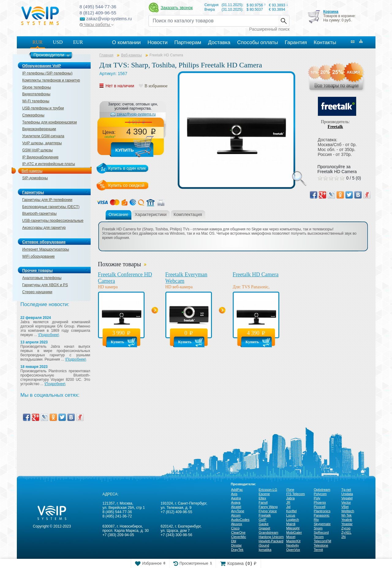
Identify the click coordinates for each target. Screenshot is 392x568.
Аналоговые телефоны (42, 278)
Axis (234, 494)
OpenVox (293, 550)
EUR (78, 42)
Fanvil (263, 502)
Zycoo (346, 528)
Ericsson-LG (268, 490)
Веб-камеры (32, 171)
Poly (317, 498)
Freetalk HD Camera (256, 275)
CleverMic (239, 537)
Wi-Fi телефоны (36, 101)
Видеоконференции (39, 129)
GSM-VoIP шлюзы (38, 150)
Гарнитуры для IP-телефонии (47, 200)
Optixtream (322, 490)
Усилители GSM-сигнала (43, 136)
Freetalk (335, 127)
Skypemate (322, 524)
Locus (291, 515)
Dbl (234, 541)
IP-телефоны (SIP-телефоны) (47, 73)
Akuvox (237, 524)
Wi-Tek (347, 515)
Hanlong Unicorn (271, 537)
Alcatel (236, 507)
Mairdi (291, 524)
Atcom (236, 515)
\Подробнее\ (49, 335)
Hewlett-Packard (271, 541)
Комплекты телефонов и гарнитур (51, 80)
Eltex (262, 498)
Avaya (236, 502)
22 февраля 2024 (36, 318)
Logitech (293, 520)
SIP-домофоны (35, 178)
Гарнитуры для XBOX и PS (45, 285)
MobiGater (294, 532)
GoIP (263, 520)
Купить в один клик (127, 168)
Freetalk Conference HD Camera (125, 278)
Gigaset (265, 528)
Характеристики (151, 214)
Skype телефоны (37, 87)
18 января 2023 (34, 367)
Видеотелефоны (36, 94)
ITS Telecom (296, 494)
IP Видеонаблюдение (41, 157)
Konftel (292, 511)
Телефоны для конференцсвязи (50, 122)
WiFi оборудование (39, 256)
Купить (125, 150)
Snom (318, 528)
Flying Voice (268, 511)
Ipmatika (265, 550)
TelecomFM (323, 541)
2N (344, 537)
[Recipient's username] (213, 21)
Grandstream (269, 532)
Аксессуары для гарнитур (44, 228)
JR (288, 502)
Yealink (347, 520)
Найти (284, 21)
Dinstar (237, 545)
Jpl (288, 507)
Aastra (236, 498)
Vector (346, 502)
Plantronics (322, 511)
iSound (264, 545)
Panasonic (322, 515)
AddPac (237, 490)
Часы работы (97, 25)
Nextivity (293, 545)
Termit (318, 550)
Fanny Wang (268, 507)
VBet (345, 507)
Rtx (317, 520)
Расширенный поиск (269, 29)
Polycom (320, 494)
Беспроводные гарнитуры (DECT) (51, 207)
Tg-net (346, 490)
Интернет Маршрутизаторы (46, 249)
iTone (290, 490)
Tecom (319, 537)
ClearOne (238, 532)
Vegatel (347, 498)
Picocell (320, 507)
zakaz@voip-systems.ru (136, 114)
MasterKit (293, 541)
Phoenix (320, 502)
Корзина (331, 12)
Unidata (347, 494)
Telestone (321, 545)
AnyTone (238, 511)
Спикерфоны (33, 115)
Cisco (236, 528)
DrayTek (237, 550)
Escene (264, 494)
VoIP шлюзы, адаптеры (42, 143)
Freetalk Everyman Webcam (186, 278)
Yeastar (347, 524)
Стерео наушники (37, 292)
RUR (38, 42)
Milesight (293, 528)
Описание (119, 214)
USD (58, 42)
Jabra (291, 498)
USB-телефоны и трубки (43, 108)
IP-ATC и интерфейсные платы (49, 164)
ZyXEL (347, 532)
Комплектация (188, 214)
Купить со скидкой (126, 185)
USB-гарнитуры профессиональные (53, 221)
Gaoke (264, 524)
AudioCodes (240, 520)
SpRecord (321, 532)
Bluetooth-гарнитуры (40, 214)
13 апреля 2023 (34, 342)
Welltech (348, 511)
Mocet (291, 537)
